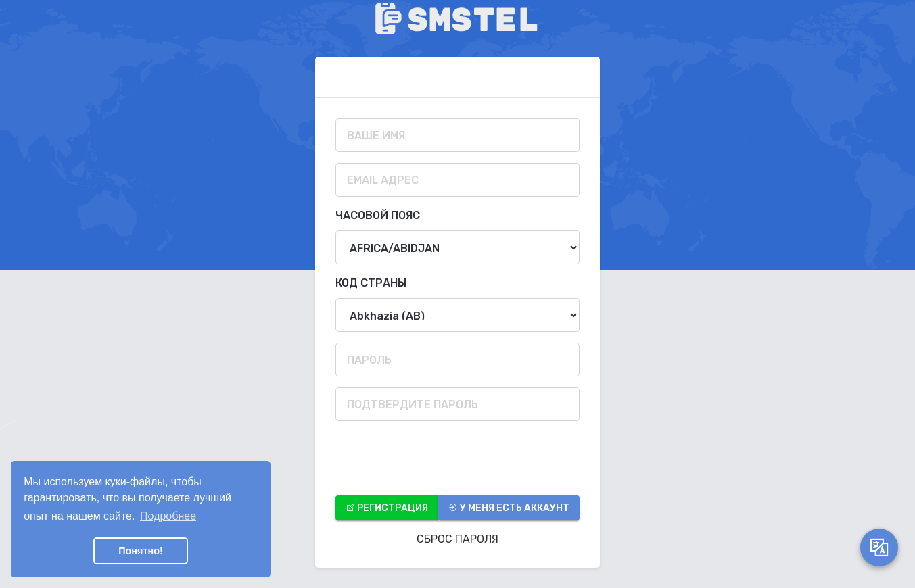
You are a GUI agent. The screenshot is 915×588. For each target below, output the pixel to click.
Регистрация (387, 508)
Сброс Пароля (457, 539)
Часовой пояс (378, 215)
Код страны (371, 283)
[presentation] (438, 458)
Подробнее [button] (168, 516)
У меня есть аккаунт (509, 508)
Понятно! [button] (141, 551)
